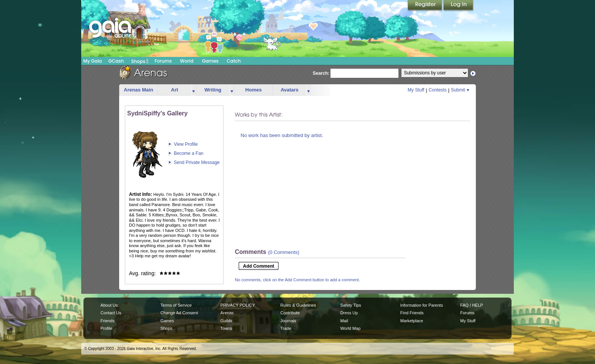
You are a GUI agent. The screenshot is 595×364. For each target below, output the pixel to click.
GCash (116, 61)
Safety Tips (351, 305)
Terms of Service (176, 305)
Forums (163, 61)
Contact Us (111, 313)
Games (210, 61)
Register (425, 6)
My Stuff (416, 90)
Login (458, 6)
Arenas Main (138, 90)
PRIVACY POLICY (238, 305)
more (194, 90)
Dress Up (349, 313)
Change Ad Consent (179, 313)
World (187, 61)
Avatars (289, 90)
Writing (213, 90)
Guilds (226, 321)
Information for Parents (422, 305)
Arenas (227, 313)
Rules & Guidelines (298, 305)
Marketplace (412, 321)
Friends (108, 321)
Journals (288, 321)
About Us (109, 305)
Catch (234, 61)
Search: (321, 73)
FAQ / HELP (472, 305)
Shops (140, 61)
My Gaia (92, 61)
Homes (253, 90)
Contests (438, 90)
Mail (344, 321)
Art (175, 90)
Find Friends (412, 313)
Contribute (290, 313)
